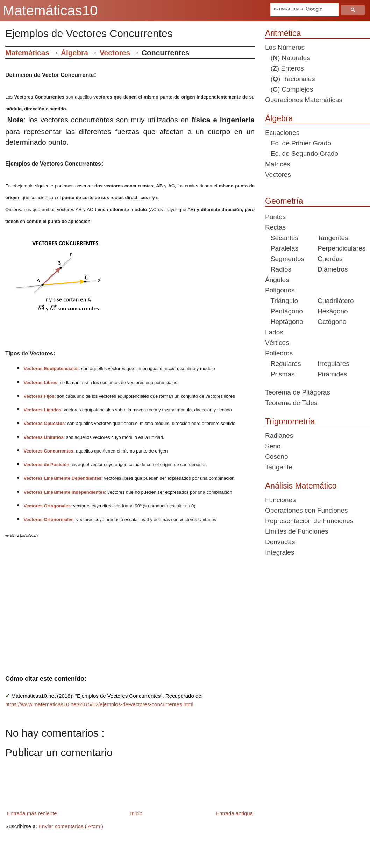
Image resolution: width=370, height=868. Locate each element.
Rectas (275, 227)
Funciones (280, 500)
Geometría (284, 201)
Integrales (280, 552)
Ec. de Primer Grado (298, 143)
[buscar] (304, 9)
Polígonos (280, 290)
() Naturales (288, 58)
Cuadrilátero (336, 301)
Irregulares (333, 364)
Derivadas (280, 542)
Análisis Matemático (301, 486)
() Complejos (289, 89)
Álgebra (279, 118)
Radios (278, 269)
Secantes (282, 238)
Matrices (278, 164)
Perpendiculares (341, 248)
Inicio (136, 813)
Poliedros (279, 353)
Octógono (332, 322)
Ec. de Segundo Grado (302, 154)
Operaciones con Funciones (307, 510)
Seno (273, 446)
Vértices (277, 343)
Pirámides (332, 374)
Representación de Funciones (309, 521)
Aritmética (283, 33)
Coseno (277, 457)
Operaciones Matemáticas (304, 100)
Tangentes (333, 238)
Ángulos (277, 280)
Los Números (285, 47)
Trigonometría (290, 421)
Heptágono (284, 322)
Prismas (280, 374)
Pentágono (284, 311)
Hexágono (333, 311)
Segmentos (285, 259)
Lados (274, 332)
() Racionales (290, 79)
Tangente (279, 467)
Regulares (283, 364)
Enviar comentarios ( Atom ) (71, 826)
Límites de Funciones (297, 531)
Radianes (279, 436)
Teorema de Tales (291, 403)
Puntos (275, 217)
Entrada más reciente (32, 813)
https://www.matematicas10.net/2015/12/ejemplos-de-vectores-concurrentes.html (99, 704)
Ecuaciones (282, 133)
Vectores (278, 175)
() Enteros (284, 68)
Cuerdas (330, 259)
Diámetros (333, 269)
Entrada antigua (234, 813)
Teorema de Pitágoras (298, 392)
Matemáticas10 (50, 10)
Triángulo (282, 301)
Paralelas (282, 248)
